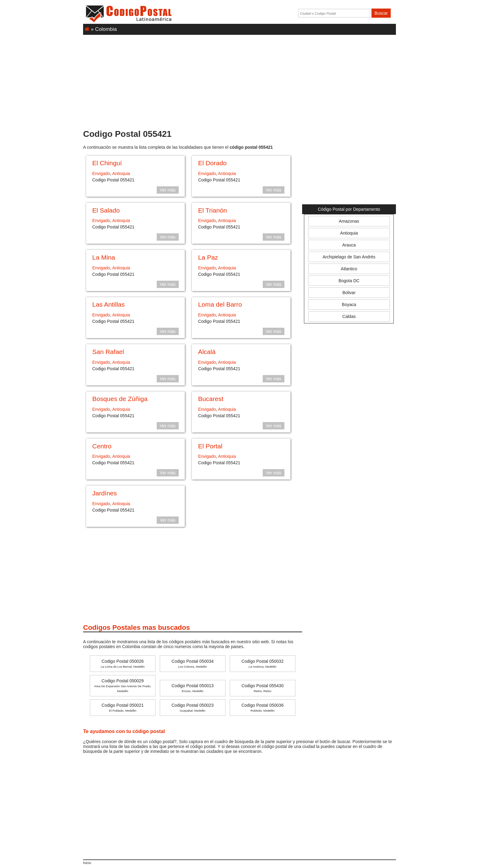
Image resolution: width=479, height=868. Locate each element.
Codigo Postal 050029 (123, 686)
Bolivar (349, 293)
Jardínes (105, 493)
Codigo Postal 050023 (193, 708)
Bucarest (211, 399)
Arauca (349, 245)
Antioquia (121, 173)
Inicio (87, 863)
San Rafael (108, 352)
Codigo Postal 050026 (123, 664)
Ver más (168, 190)
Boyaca (349, 305)
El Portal (210, 446)
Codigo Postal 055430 (262, 688)
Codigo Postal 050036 (262, 708)
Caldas (349, 316)
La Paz (208, 257)
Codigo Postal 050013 (193, 688)
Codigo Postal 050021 (123, 708)
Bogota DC (349, 281)
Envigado (101, 173)
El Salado (106, 210)
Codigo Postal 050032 (262, 664)
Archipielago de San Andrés (349, 257)
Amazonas (349, 221)
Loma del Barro (220, 304)
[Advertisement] (239, 79)
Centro (102, 446)
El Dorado (212, 163)
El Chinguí (107, 163)
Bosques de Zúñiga (120, 399)
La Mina (104, 257)
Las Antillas (108, 304)
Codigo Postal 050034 (193, 664)
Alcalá (207, 352)
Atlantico (349, 269)
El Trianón (212, 210)
